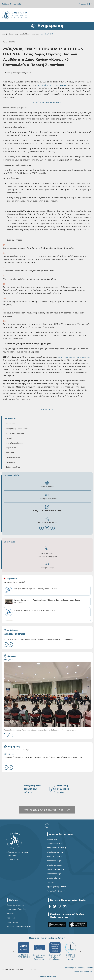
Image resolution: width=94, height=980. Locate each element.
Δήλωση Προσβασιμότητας (19, 927)
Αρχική (4, 34)
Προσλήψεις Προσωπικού (16, 433)
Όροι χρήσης (69, 968)
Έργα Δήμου (10, 462)
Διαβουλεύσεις (11, 448)
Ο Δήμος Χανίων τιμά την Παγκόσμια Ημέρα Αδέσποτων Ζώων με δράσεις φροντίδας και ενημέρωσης (40, 730)
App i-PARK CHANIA (56, 891)
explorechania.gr (54, 856)
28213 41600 (47, 554)
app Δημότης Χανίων (56, 887)
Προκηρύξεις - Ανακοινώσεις (17, 429)
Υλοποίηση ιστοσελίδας (47, 977)
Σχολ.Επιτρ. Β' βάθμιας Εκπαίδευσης (55, 951)
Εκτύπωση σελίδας (47, 484)
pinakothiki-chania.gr (56, 869)
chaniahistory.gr (54, 878)
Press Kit (9, 438)
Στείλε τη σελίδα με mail (47, 496)
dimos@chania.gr (47, 568)
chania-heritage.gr (55, 865)
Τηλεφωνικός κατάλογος (18, 905)
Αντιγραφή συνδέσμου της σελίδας (47, 508)
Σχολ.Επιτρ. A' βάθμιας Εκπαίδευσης (39, 951)
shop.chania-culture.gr (57, 848)
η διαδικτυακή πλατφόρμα (52, 85)
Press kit (11, 914)
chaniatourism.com (55, 852)
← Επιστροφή (47, 410)
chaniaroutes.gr (54, 861)
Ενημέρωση (13, 34)
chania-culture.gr (54, 843)
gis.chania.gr (52, 839)
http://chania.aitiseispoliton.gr (47, 103)
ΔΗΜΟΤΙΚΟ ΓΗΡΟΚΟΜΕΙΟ (24, 950)
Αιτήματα (82, 4)
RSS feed (11, 918)
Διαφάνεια (10, 453)
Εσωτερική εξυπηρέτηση (18, 909)
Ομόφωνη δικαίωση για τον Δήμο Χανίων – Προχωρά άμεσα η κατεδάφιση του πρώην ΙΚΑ (43, 757)
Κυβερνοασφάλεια (13, 467)
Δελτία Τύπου (25, 34)
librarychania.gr (54, 874)
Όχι (69, 810)
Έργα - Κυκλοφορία (13, 457)
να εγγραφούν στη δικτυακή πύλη (74, 357)
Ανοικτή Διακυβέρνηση (14, 443)
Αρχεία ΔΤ (36, 34)
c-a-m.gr (51, 882)
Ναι (61, 810)
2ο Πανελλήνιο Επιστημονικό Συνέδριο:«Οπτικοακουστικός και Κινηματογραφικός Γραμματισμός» (38, 640)
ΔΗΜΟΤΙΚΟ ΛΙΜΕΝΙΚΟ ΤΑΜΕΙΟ (71, 951)
